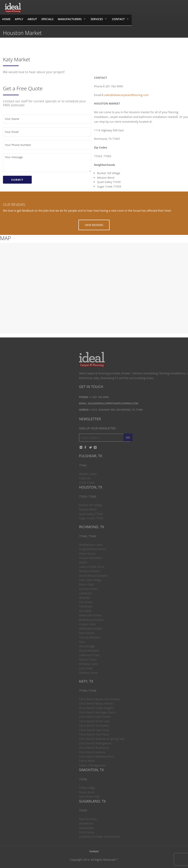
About (32, 19)
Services (97, 19)
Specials (47, 19)
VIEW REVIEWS (94, 225)
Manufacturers (70, 19)
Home (6, 19)
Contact (118, 19)
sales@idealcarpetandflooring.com (126, 95)
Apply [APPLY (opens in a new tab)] (19, 19)
